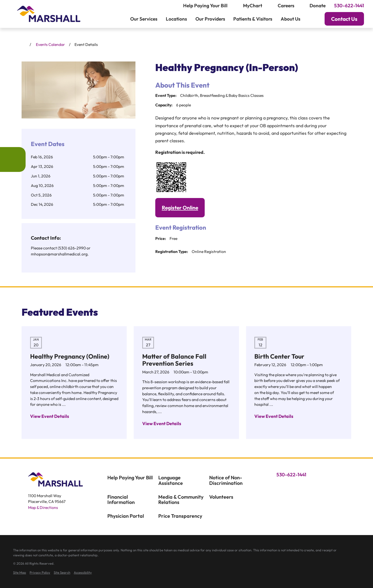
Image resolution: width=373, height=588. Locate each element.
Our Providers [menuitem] (210, 19)
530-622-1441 (349, 6)
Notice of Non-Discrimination (226, 480)
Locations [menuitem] (176, 19)
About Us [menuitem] (290, 19)
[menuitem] (20, 573)
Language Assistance (171, 480)
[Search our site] (312, 19)
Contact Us (344, 19)
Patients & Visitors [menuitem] (253, 19)
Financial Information (121, 500)
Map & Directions (43, 507)
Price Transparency (180, 516)
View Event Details (50, 416)
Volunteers (221, 497)
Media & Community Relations (181, 500)
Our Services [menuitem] (144, 19)
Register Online (180, 208)
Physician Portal (126, 516)
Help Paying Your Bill (130, 477)
